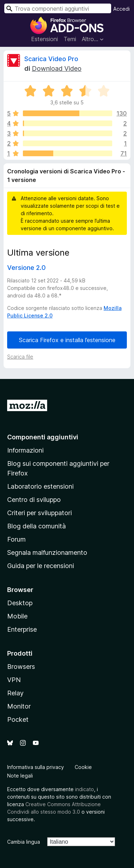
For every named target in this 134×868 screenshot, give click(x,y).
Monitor (19, 706)
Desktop (20, 603)
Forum (16, 539)
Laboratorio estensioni (40, 486)
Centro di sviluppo (34, 500)
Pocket (18, 719)
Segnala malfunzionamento (47, 553)
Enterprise (22, 629)
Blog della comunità (36, 526)
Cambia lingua (24, 842)
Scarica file (20, 357)
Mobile (17, 616)
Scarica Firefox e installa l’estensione (67, 340)
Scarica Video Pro (51, 59)
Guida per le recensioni (41, 566)
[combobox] (58, 8)
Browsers (21, 667)
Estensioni (44, 39)
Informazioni (25, 450)
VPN (14, 680)
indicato (85, 789)
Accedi (121, 9)
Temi (70, 39)
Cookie (83, 767)
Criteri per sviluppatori (39, 513)
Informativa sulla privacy (36, 767)
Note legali (20, 776)
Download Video (57, 68)
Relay (15, 693)
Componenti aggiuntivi (43, 437)
